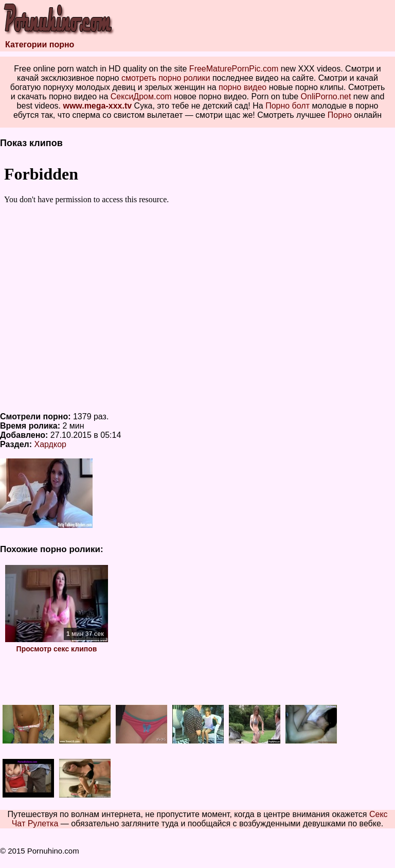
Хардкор (50, 444)
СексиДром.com (141, 96)
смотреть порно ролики (166, 78)
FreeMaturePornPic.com (234, 69)
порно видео (243, 87)
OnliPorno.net (326, 96)
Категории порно (40, 45)
